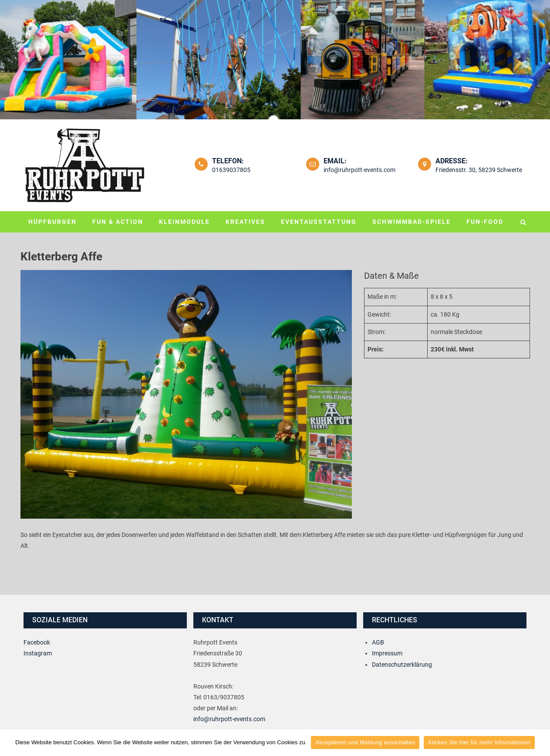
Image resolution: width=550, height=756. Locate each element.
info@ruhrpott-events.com (359, 170)
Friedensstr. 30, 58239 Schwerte (479, 170)
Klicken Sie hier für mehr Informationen (479, 742)
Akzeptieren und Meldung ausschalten (365, 742)
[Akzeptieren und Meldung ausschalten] (539, 742)
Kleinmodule (184, 222)
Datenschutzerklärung (402, 665)
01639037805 (231, 170)
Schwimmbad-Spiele (412, 222)
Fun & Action (118, 222)
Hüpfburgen (52, 222)
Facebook (37, 642)
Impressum (387, 653)
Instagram (38, 653)
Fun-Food (485, 222)
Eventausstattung (319, 222)
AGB (378, 642)
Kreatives (245, 222)
